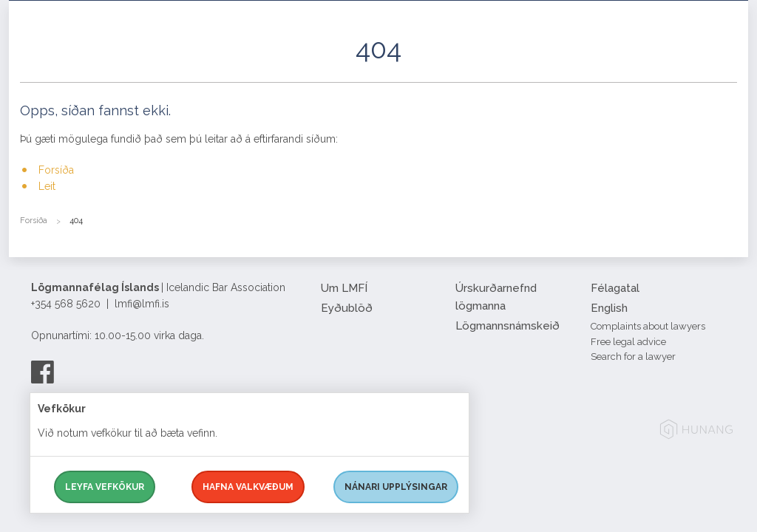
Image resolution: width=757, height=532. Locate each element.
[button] (726, 66)
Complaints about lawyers (648, 326)
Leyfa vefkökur (105, 487)
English (609, 308)
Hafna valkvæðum (248, 487)
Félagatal (615, 288)
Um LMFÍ (344, 288)
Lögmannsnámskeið (508, 326)
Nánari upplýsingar (396, 487)
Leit (47, 186)
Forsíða (56, 170)
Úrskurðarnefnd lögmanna (496, 297)
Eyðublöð (347, 308)
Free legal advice (628, 342)
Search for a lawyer (633, 357)
